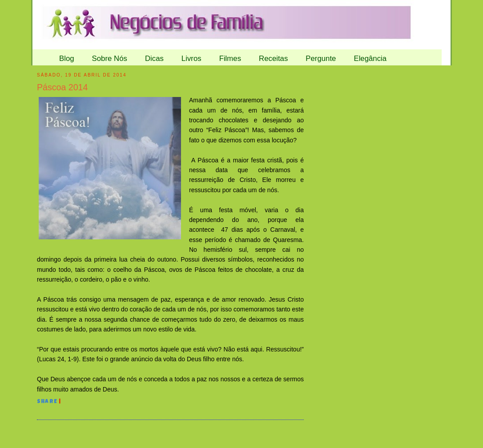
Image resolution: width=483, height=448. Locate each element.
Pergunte (321, 59)
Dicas (154, 59)
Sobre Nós (110, 59)
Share (47, 402)
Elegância (370, 59)
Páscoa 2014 (62, 87)
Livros (191, 59)
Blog (67, 59)
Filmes (230, 59)
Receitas (273, 59)
